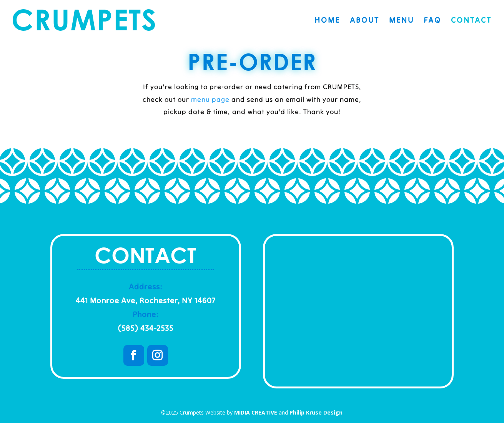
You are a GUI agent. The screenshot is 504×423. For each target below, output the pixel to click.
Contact (471, 21)
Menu (402, 21)
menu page (210, 99)
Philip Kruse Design (316, 412)
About (365, 21)
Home (327, 21)
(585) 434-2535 (146, 328)
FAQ (432, 21)
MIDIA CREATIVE (256, 412)
